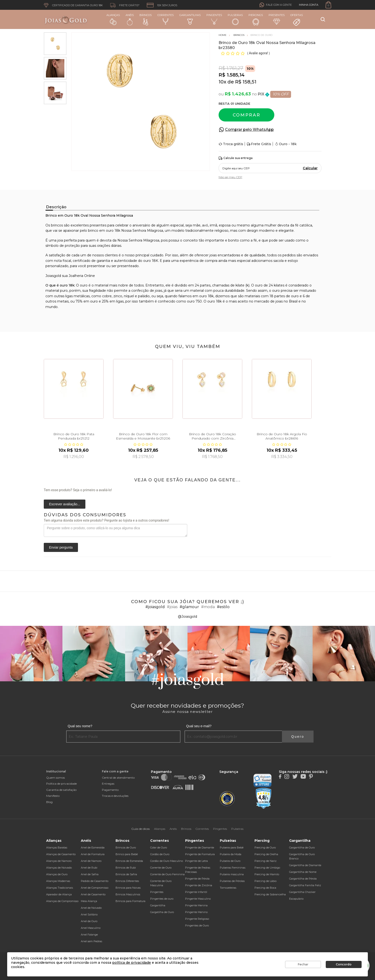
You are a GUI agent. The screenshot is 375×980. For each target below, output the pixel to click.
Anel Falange (89, 935)
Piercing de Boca (265, 888)
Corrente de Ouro (161, 868)
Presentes (277, 19)
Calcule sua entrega (236, 158)
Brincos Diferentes (127, 881)
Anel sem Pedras (91, 941)
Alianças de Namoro (59, 861)
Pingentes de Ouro (197, 925)
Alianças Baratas (57, 848)
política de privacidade (132, 963)
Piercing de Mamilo (267, 874)
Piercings (256, 19)
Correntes (165, 19)
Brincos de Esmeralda (129, 861)
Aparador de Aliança (59, 894)
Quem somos (55, 778)
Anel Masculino (91, 928)
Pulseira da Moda (231, 854)
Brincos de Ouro (126, 848)
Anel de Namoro (91, 861)
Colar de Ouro (159, 848)
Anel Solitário (89, 914)
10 (222, 82)
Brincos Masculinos (128, 894)
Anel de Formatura (93, 854)
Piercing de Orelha (266, 854)
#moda (208, 607)
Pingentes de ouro (162, 899)
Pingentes (214, 19)
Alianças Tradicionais (60, 888)
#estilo (223, 607)
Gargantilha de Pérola (303, 879)
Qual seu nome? (80, 726)
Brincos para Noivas (128, 888)
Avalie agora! (259, 53)
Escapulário (296, 899)
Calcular (310, 168)
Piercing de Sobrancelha (270, 894)
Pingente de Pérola (197, 879)
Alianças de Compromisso (62, 901)
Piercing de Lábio (265, 881)
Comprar (247, 115)
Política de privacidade (61, 784)
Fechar (303, 964)
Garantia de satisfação (61, 790)
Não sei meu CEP (230, 177)
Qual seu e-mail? (199, 726)
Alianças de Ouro (57, 874)
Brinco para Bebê (127, 854)
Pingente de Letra (196, 861)
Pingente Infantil (196, 892)
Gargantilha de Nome (303, 872)
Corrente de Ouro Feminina (167, 874)
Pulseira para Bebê (232, 848)
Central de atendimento (118, 778)
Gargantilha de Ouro (302, 848)
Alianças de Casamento (61, 854)
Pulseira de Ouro (230, 861)
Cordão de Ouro (160, 854)
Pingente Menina (196, 905)
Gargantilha (158, 905)
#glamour (189, 607)
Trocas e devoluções (115, 796)
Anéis (130, 19)
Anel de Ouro (89, 921)
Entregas (108, 784)
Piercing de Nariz (265, 861)
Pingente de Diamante (200, 848)
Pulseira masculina (232, 874)
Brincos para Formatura (130, 901)
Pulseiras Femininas (233, 868)
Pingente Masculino (198, 899)
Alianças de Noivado (59, 868)
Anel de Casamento (93, 894)
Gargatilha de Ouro (162, 912)
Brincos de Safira (126, 874)
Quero (298, 737)
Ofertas (297, 20)
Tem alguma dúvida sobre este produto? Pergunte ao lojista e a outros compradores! (106, 520)
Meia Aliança (89, 901)
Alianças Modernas (58, 881)
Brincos (146, 19)
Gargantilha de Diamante (305, 865)
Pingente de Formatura (200, 854)
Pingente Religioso (197, 919)
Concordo (344, 964)
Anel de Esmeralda (93, 848)
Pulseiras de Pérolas (232, 881)
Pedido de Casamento (95, 881)
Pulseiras (235, 19)
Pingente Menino (196, 912)
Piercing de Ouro (265, 848)
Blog (49, 802)
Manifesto (53, 796)
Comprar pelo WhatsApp (249, 129)
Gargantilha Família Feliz (305, 885)
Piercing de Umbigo (267, 868)
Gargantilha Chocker (302, 892)
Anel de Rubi (89, 868)
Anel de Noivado (91, 908)
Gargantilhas (190, 19)
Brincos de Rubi (126, 868)
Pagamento (110, 790)
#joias (172, 607)
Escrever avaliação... (65, 504)
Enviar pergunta (61, 547)
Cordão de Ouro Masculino (167, 861)
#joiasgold (155, 607)
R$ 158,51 (246, 82)
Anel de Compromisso (95, 888)
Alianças (113, 19)
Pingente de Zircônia (199, 885)
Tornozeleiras (228, 888)
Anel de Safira (90, 874)
